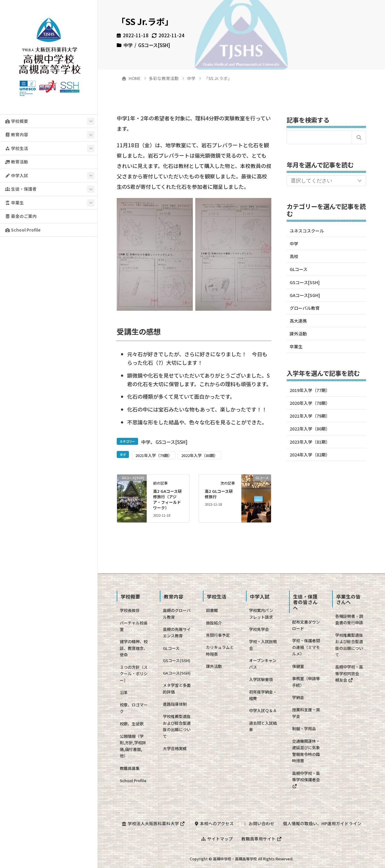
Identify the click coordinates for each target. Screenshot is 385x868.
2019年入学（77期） (310, 390)
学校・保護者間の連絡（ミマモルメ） (306, 647)
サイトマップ (217, 839)
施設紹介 (214, 623)
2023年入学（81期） (310, 442)
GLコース (299, 269)
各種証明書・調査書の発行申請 (349, 619)
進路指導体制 (175, 704)
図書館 (212, 610)
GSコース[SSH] (154, 45)
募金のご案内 (21, 216)
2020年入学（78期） (310, 403)
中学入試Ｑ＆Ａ (263, 711)
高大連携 (298, 321)
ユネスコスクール (307, 231)
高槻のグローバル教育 (177, 613)
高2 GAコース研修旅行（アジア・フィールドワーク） (167, 499)
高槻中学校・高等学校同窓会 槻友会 (349, 673)
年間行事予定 (218, 635)
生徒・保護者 (21, 189)
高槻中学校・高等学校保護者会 (306, 779)
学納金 (298, 697)
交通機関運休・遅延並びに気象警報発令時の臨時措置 (306, 751)
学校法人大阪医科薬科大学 (153, 823)
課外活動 (298, 334)
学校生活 (16, 148)
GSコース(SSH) (177, 660)
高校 (294, 256)
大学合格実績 (175, 748)
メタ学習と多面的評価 (177, 688)
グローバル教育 (305, 308)
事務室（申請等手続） (306, 682)
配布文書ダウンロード (306, 625)
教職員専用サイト (262, 839)
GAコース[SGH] (305, 295)
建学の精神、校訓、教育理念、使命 (134, 648)
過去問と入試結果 (263, 726)
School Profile (23, 230)
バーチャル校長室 (134, 626)
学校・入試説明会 (263, 645)
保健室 (298, 666)
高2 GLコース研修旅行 (219, 494)
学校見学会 (259, 629)
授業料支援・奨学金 (306, 713)
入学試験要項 (261, 679)
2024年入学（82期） (310, 455)
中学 (128, 45)
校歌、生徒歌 (132, 724)
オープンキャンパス (263, 664)
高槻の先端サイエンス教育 (177, 632)
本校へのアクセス (214, 823)
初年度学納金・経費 (263, 695)
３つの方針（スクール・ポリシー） (134, 674)
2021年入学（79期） (154, 455)
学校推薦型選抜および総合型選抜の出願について (177, 726)
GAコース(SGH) (177, 673)
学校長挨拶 (130, 610)
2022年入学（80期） (200, 455)
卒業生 (14, 203)
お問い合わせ (258, 823)
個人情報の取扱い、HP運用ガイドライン (322, 823)
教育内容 (16, 134)
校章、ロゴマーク (134, 708)
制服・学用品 (304, 729)
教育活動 (16, 162)
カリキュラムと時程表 (220, 650)
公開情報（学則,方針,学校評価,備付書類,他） (133, 746)
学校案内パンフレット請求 (261, 613)
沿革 (124, 692)
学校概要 (16, 121)
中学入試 (16, 175)
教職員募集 (130, 768)
